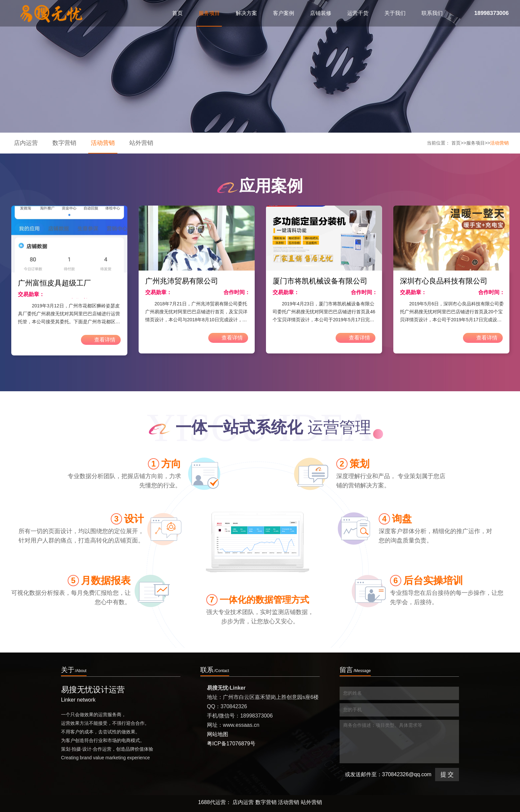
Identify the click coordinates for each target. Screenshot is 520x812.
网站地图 (218, 734)
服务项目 (476, 143)
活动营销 (103, 143)
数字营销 (64, 143)
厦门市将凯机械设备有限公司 (320, 281)
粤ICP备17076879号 (231, 744)
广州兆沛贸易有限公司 (182, 281)
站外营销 (141, 143)
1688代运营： (215, 802)
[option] (69, 281)
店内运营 (26, 143)
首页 (177, 13)
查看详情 (98, 340)
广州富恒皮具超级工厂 (54, 283)
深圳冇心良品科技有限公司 (444, 281)
